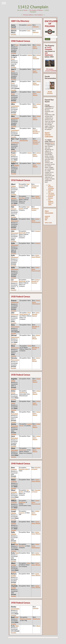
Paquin (13, 155)
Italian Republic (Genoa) (36, 314)
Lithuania (36, 608)
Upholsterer (23, 450)
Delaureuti (15, 302)
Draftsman (22, 502)
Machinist (22, 198)
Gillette (14, 513)
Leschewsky (15, 609)
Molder (30, 346)
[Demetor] (15, 221)
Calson (13, 186)
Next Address (39, 15)
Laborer (29, 25)
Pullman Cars (51, 191)
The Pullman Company (51, 187)
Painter (30, 153)
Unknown (36, 27)
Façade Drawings (50, 92)
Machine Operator (26, 619)
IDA (46, 219)
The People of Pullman (36, 10)
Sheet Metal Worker (25, 313)
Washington (36, 619)
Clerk (29, 31)
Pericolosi (14, 414)
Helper (29, 563)
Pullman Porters (51, 197)
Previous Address (28, 15)
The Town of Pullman (51, 194)
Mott (17, 617)
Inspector (22, 513)
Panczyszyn (15, 327)
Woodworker (24, 140)
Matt (17, 544)
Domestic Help (24, 469)
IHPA (46, 218)
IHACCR (47, 216)
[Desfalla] (14, 282)
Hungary (38, 231)
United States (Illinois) (36, 197)
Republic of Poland (36, 327)
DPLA (52, 143)
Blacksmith (22, 233)
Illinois (38, 626)
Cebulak (14, 469)
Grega (13, 381)
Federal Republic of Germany (36, 131)
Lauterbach (15, 106)
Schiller (14, 565)
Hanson (14, 198)
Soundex (14, 29)
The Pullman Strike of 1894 (51, 202)
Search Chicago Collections (49, 135)
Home (25, 10)
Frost (17, 45)
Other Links (48, 222)
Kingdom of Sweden (35, 187)
